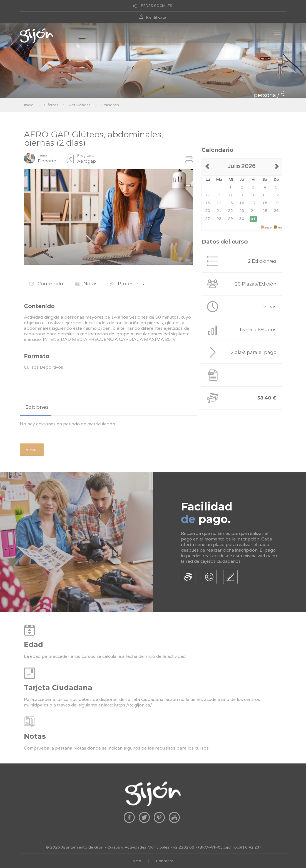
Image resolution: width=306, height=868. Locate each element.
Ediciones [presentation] (37, 407)
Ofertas (51, 105)
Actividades (80, 105)
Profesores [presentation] (127, 284)
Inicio (29, 105)
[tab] (46, 284)
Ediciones (110, 105)
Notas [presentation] (86, 284)
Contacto (165, 861)
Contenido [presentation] (46, 284)
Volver (32, 450)
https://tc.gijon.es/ (133, 705)
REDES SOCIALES (157, 6)
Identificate (156, 18)
